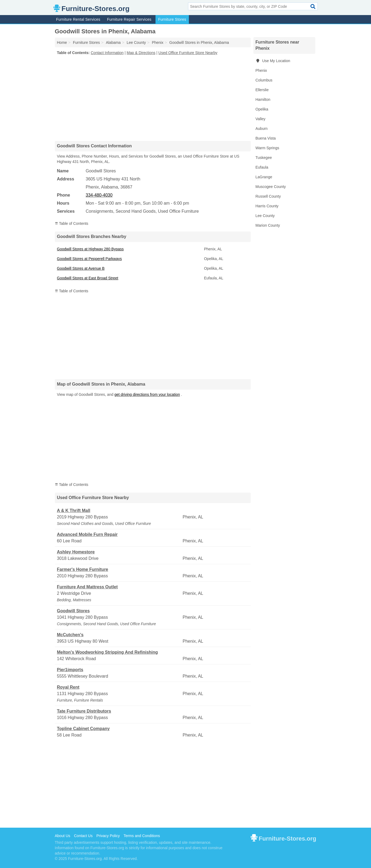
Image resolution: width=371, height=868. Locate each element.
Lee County (265, 216)
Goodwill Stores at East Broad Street (88, 278)
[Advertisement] (153, 98)
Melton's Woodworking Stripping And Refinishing (107, 652)
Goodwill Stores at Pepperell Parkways (89, 259)
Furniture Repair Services (129, 19)
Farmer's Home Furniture (83, 569)
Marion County (268, 225)
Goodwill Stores (73, 611)
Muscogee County (271, 187)
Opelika (262, 109)
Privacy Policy (108, 836)
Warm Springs (267, 148)
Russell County (268, 196)
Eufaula (262, 167)
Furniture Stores (172, 19)
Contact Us (83, 836)
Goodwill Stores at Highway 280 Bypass (90, 249)
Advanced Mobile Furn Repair (87, 534)
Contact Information (107, 53)
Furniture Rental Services (78, 19)
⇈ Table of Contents (72, 223)
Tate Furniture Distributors (84, 711)
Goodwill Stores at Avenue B (81, 268)
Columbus (264, 80)
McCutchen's (70, 635)
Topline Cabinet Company (83, 729)
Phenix (261, 70)
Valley (261, 119)
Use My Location (273, 61)
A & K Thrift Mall (74, 511)
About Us (63, 836)
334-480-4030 (99, 195)
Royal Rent (68, 687)
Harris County (267, 206)
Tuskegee (264, 158)
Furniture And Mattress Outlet (87, 587)
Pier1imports (70, 670)
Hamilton (263, 99)
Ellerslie (262, 90)
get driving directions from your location (147, 394)
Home (62, 42)
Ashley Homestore (76, 552)
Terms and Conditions (142, 836)
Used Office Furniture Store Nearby (188, 53)
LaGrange (264, 177)
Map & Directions (141, 53)
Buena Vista (266, 138)
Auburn (262, 129)
